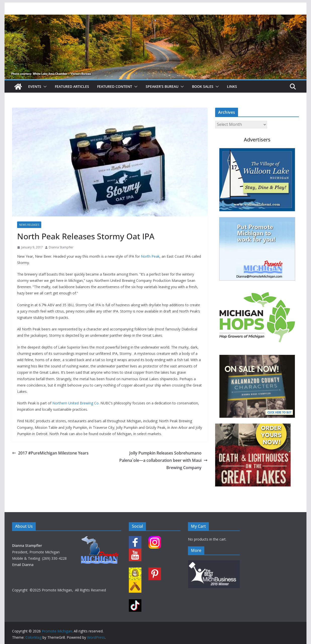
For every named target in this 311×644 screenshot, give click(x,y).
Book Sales (203, 86)
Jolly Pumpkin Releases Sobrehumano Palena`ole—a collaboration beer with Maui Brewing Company (163, 460)
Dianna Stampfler (61, 247)
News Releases (29, 225)
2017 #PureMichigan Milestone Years (50, 453)
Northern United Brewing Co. (76, 403)
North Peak (150, 256)
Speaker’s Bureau (162, 86)
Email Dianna (23, 565)
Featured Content (115, 86)
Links (232, 86)
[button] (44, 87)
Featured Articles (72, 86)
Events (35, 86)
